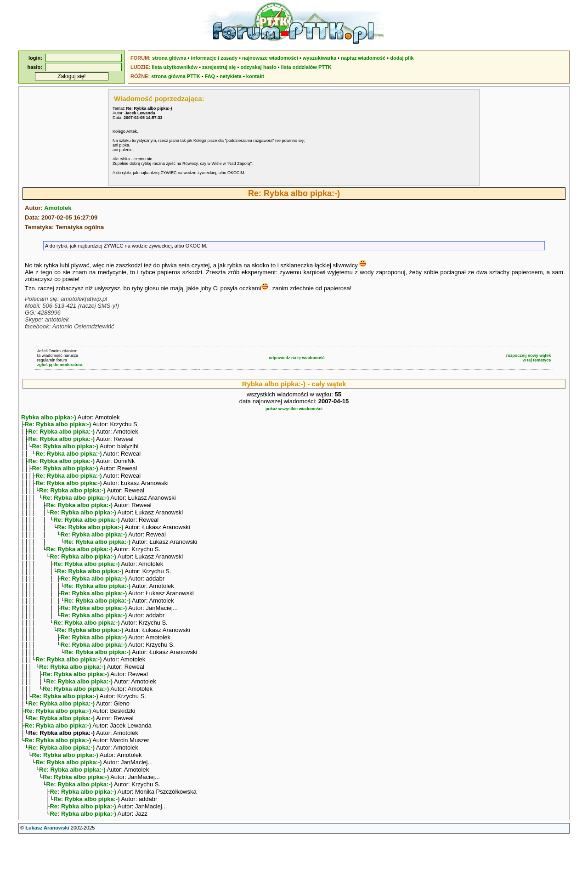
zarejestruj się (219, 67)
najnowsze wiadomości (270, 58)
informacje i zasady (215, 58)
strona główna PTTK (175, 76)
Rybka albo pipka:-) (49, 417)
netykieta (231, 76)
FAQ (210, 76)
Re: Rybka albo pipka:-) (58, 425)
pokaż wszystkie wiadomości (294, 409)
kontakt (255, 76)
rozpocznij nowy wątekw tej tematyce (529, 358)
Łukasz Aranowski (47, 877)
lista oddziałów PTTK (306, 67)
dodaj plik (402, 58)
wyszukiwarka (319, 58)
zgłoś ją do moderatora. (60, 365)
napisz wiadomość (363, 58)
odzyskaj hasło (258, 67)
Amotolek (58, 208)
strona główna (169, 58)
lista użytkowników (175, 67)
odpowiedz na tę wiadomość (297, 358)
